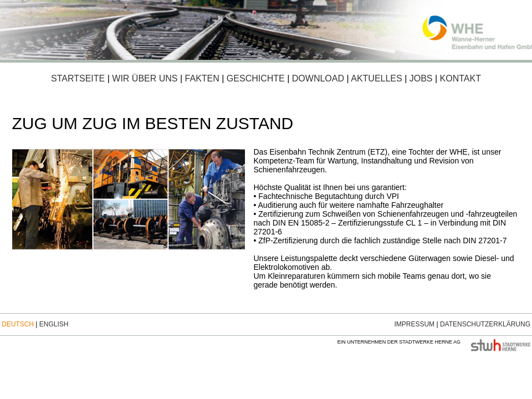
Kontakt (461, 78)
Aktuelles (376, 78)
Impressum (414, 324)
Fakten (201, 78)
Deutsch (18, 324)
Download (318, 78)
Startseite (78, 78)
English (54, 324)
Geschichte (256, 78)
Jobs (421, 78)
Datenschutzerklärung (485, 324)
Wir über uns (145, 78)
